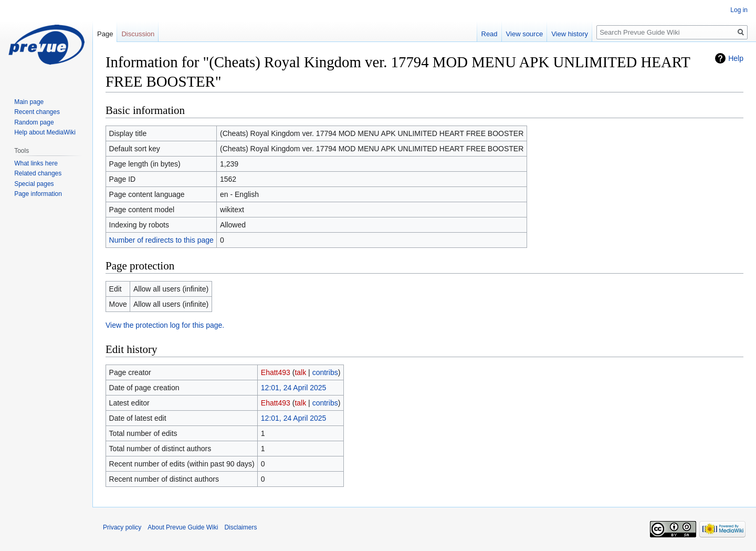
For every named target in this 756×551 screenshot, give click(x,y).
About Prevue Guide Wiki (183, 527)
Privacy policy (122, 527)
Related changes (38, 173)
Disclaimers (240, 527)
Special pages (34, 184)
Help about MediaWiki (45, 132)
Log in (739, 10)
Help (736, 58)
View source (525, 34)
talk (300, 372)
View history (570, 34)
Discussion (138, 34)
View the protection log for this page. (165, 325)
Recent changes (37, 112)
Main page (29, 102)
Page (105, 34)
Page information (38, 194)
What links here (36, 163)
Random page (34, 122)
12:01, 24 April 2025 (294, 388)
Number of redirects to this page (161, 240)
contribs (325, 372)
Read (490, 34)
